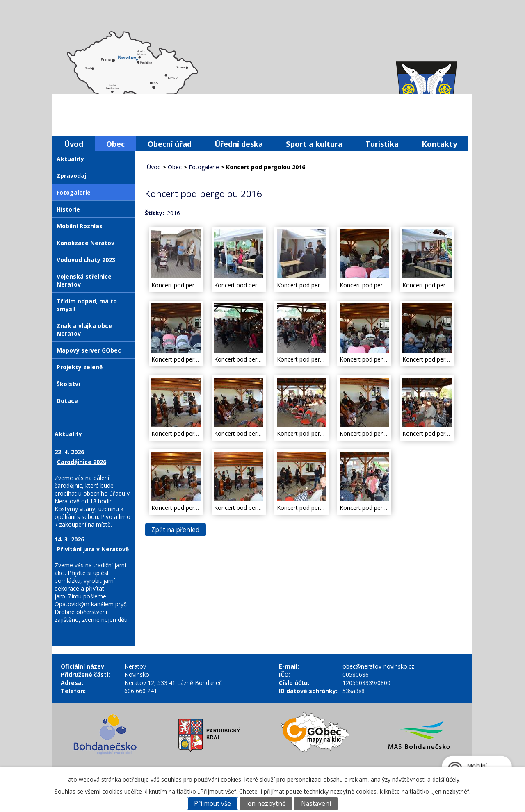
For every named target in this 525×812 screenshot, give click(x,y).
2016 (173, 213)
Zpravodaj (71, 176)
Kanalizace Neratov (86, 243)
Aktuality (70, 159)
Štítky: (154, 213)
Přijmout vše (212, 804)
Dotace (67, 401)
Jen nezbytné (266, 804)
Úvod (74, 144)
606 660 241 (141, 691)
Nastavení (316, 804)
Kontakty (439, 144)
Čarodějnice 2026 (82, 462)
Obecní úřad (170, 144)
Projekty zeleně (80, 367)
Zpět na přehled (175, 529)
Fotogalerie (204, 167)
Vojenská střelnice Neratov (84, 280)
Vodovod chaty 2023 (86, 260)
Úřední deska (239, 144)
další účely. (446, 779)
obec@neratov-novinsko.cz (378, 666)
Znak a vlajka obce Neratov (84, 330)
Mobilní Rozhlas (80, 226)
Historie (68, 209)
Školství (68, 384)
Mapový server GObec (89, 350)
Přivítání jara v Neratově (93, 549)
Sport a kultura (314, 144)
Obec (115, 144)
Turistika (382, 144)
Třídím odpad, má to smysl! (87, 305)
